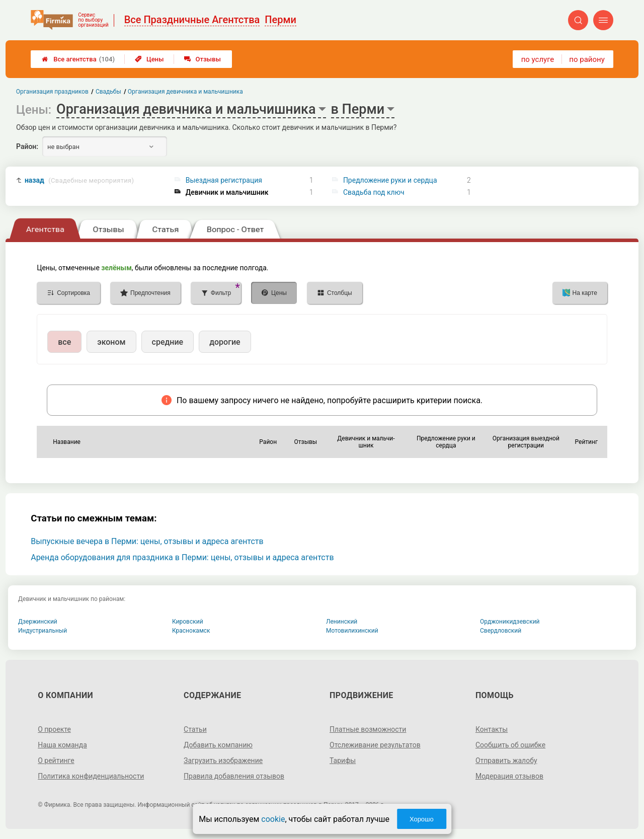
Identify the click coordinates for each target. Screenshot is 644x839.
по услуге (538, 59)
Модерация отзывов (509, 776)
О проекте (54, 729)
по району (587, 59)
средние (168, 342)
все (64, 342)
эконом (111, 342)
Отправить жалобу (506, 760)
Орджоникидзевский (510, 622)
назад (79, 180)
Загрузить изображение (223, 760)
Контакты (492, 729)
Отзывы (203, 59)
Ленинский (342, 622)
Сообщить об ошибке (510, 745)
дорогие (225, 342)
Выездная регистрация (224, 180)
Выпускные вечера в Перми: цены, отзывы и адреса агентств (147, 541)
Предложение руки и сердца (390, 180)
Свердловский (501, 631)
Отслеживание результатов (375, 745)
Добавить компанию (218, 745)
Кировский (188, 622)
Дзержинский (38, 622)
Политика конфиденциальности (91, 776)
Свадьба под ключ (374, 192)
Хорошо (422, 819)
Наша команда (62, 745)
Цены (149, 59)
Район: (27, 146)
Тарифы (343, 760)
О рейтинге (56, 760)
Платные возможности (368, 729)
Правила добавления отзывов (234, 776)
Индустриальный (43, 631)
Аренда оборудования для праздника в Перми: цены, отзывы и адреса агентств (182, 557)
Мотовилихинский (352, 631)
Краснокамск (191, 631)
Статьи (195, 729)
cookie (273, 819)
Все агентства (78, 59)
